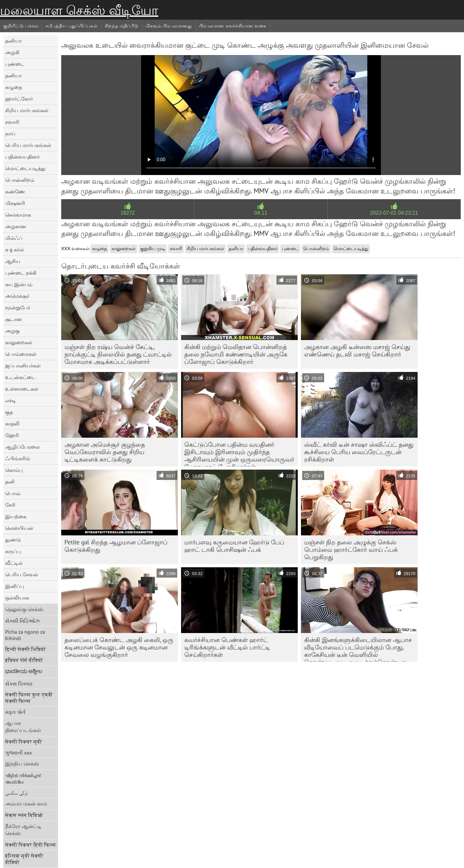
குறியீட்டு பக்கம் (21, 26)
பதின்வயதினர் (22, 157)
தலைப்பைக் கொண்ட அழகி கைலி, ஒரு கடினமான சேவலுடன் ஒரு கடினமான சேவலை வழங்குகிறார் (119, 647)
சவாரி (12, 122)
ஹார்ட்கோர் (19, 99)
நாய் (10, 133)
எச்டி (11, 400)
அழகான (16, 226)
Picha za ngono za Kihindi (25, 635)
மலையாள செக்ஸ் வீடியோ (79, 10)
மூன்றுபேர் (18, 307)
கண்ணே (15, 191)
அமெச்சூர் (17, 296)
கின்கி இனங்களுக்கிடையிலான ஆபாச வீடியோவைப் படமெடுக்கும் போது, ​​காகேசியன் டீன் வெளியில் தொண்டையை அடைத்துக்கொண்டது (358, 649)
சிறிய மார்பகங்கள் (27, 110)
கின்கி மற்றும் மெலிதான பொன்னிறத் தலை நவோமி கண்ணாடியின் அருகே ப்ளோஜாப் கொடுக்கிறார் (236, 354)
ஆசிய (13, 261)
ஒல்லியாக (17, 598)
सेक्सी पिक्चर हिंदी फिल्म (31, 845)
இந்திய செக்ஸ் (22, 764)
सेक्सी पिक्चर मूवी (24, 742)
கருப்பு (13, 551)
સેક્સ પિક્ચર (19, 684)
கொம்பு (14, 470)
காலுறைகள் (19, 342)
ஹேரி (12, 435)
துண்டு (13, 540)
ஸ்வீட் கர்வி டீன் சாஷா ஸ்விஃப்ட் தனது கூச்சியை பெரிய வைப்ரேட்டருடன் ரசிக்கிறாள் (359, 452)
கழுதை (14, 87)
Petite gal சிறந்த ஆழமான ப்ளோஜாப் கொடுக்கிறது (116, 546)
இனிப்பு (15, 586)
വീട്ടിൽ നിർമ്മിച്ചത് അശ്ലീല (23, 778)
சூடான (14, 319)
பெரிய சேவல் (22, 574)
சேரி (10, 505)
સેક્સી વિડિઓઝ (22, 621)
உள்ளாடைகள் (22, 389)
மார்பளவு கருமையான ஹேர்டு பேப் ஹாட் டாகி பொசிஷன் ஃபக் (234, 546)
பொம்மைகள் (21, 354)
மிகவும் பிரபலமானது (169, 26)
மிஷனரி (15, 203)
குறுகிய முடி (153, 249)
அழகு (12, 331)
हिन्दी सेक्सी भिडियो (25, 649)
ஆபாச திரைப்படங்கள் (23, 727)
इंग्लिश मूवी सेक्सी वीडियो (24, 859)
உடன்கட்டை (20, 377)
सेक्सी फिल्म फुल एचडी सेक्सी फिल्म (29, 698)
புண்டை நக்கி (21, 273)
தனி (10, 482)
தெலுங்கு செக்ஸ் (24, 609)
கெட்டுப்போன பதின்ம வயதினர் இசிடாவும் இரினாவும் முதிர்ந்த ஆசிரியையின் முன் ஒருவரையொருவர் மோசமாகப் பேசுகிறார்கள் (239, 454)
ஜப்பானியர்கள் (23, 366)
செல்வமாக (18, 215)
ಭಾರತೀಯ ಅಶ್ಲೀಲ (24, 671)
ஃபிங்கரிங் (18, 458)
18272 (128, 213)
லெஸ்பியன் (19, 528)
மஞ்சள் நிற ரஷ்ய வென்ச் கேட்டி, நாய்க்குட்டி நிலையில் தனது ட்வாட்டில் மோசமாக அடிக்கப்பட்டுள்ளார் (118, 354)
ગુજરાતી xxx (19, 753)
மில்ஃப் (14, 238)
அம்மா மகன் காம (26, 804)
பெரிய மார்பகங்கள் (28, 145)
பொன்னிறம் (20, 180)
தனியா (13, 41)
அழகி (12, 52)
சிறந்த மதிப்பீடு (122, 26)
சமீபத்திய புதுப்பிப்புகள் (72, 26)
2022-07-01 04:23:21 (394, 213)
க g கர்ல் (15, 249)
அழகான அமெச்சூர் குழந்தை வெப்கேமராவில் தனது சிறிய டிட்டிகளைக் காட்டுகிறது (105, 452)
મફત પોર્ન (15, 712)
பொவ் (13, 493)
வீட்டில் (14, 563)
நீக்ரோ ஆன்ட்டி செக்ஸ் (23, 830)
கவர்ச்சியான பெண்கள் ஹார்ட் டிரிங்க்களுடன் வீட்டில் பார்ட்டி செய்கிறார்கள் (227, 647)
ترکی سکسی (16, 793)
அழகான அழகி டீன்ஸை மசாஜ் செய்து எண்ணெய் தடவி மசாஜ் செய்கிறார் (357, 351)
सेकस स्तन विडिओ (24, 815)
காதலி (12, 424)
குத (9, 412)
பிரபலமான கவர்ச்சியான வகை (233, 26)
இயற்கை (16, 516)
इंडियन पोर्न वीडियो (24, 660)
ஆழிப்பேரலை (22, 447)
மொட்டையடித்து (25, 168)
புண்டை (15, 64)
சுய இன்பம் (19, 284)
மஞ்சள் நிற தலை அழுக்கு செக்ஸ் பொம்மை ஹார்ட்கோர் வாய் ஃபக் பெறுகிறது (351, 550)
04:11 (261, 213)
